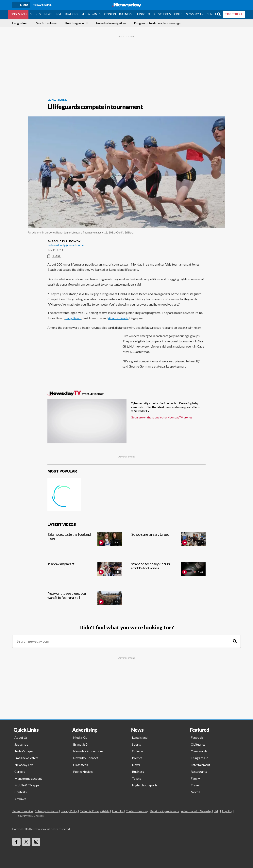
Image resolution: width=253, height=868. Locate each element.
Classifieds (81, 765)
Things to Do (145, 14)
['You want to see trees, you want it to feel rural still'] (85, 603)
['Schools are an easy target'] (168, 544)
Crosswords (199, 751)
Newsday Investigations (111, 23)
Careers (20, 771)
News (48, 14)
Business (125, 14)
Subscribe (21, 744)
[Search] (235, 641)
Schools (165, 14)
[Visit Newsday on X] (26, 842)
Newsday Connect (86, 758)
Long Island (18, 14)
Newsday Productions (88, 751)
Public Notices (83, 771)
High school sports (145, 785)
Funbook (197, 737)
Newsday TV (195, 14)
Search (212, 14)
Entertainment (200, 765)
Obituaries (198, 744)
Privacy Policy (69, 811)
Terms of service (23, 811)
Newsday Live (24, 765)
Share (54, 256)
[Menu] (21, 5)
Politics (137, 758)
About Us (21, 737)
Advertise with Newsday (196, 811)
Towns (136, 778)
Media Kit (80, 737)
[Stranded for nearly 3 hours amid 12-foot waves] (168, 573)
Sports (35, 14)
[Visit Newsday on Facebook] (16, 842)
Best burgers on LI (77, 23)
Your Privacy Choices (30, 816)
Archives (20, 799)
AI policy (227, 811)
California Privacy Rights (95, 811)
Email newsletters (26, 758)
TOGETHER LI (234, 14)
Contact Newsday (137, 811)
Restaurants (91, 14)
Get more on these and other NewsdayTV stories (162, 417)
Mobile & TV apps (27, 785)
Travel (195, 785)
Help (217, 811)
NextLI (195, 792)
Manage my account (28, 778)
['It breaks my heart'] (85, 573)
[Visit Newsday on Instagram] (36, 842)
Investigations (67, 14)
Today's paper (24, 751)
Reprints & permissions (165, 811)
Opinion (110, 14)
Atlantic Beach (118, 318)
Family (195, 778)
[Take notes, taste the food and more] (85, 544)
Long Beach (73, 318)
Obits (178, 14)
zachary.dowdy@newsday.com (66, 245)
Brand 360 (80, 744)
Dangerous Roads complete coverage (157, 23)
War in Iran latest (47, 23)
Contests (21, 792)
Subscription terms (47, 811)
